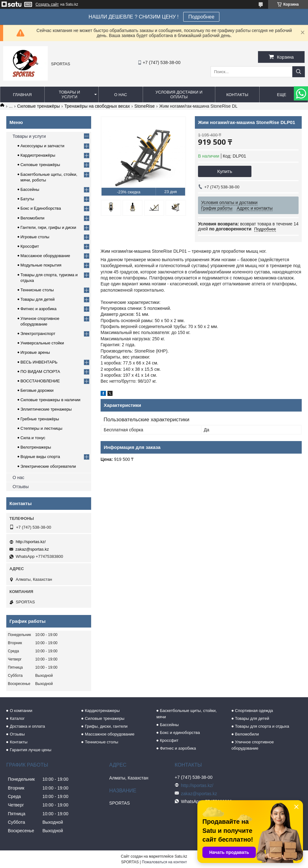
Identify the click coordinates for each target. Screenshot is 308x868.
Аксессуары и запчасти (42, 146)
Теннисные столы (37, 290)
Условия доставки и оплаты (179, 94)
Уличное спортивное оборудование (253, 745)
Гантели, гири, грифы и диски (48, 227)
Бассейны (30, 189)
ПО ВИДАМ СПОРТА (40, 372)
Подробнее (201, 17)
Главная (22, 95)
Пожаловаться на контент (164, 862)
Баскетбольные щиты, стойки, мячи (187, 714)
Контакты (237, 95)
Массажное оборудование (45, 256)
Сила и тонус (33, 438)
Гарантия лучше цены (30, 750)
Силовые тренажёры (39, 106)
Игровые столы (35, 237)
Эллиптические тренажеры (46, 409)
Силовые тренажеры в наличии (50, 400)
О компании (21, 711)
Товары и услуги (69, 94)
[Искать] (299, 72)
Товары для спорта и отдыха (262, 726)
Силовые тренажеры (105, 718)
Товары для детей (38, 299)
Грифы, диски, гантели (106, 726)
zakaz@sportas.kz (32, 549)
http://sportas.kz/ (31, 542)
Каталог (17, 718)
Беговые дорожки (37, 390)
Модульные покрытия (41, 265)
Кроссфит (30, 246)
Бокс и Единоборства (41, 208)
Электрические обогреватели (48, 466)
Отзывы (21, 487)
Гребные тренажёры (40, 419)
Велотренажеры (36, 447)
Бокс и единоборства (180, 733)
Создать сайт (47, 4)
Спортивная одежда (254, 711)
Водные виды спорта (40, 457)
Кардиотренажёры (38, 155)
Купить (225, 171)
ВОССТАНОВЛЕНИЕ (40, 381)
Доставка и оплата (27, 726)
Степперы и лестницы (41, 428)
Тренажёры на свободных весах (97, 106)
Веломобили (32, 218)
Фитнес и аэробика (38, 309)
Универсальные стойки (42, 343)
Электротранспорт (38, 334)
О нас (121, 95)
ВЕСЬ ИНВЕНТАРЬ (39, 362)
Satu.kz (181, 856)
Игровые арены (35, 352)
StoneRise (145, 106)
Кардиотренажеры (102, 711)
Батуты (27, 199)
